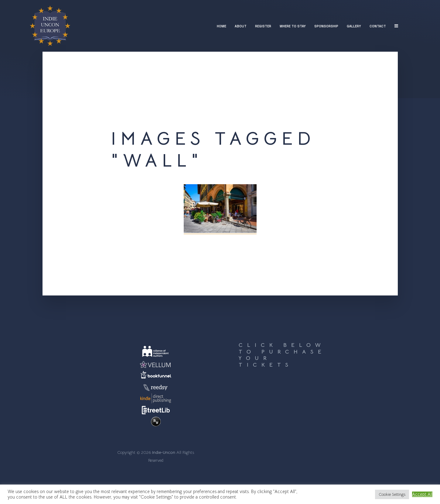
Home (222, 26)
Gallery (354, 26)
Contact (378, 26)
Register (263, 26)
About (241, 26)
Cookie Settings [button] (392, 494)
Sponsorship (326, 26)
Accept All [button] (422, 494)
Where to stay (293, 26)
